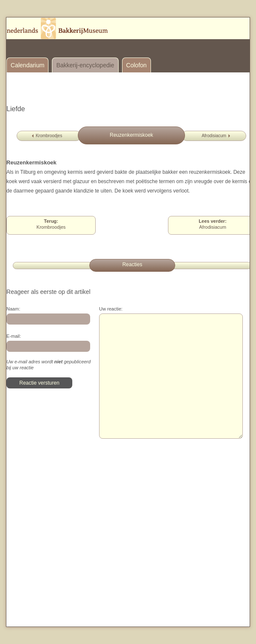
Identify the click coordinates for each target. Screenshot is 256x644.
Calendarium (27, 65)
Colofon (137, 65)
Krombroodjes (49, 136)
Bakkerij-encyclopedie (85, 65)
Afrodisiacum (214, 136)
